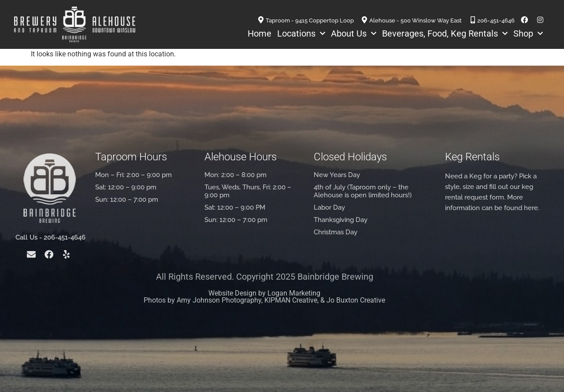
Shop (528, 33)
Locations (301, 33)
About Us (354, 33)
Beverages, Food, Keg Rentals (445, 33)
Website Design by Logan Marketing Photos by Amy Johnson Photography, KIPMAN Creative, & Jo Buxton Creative (264, 297)
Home (260, 33)
